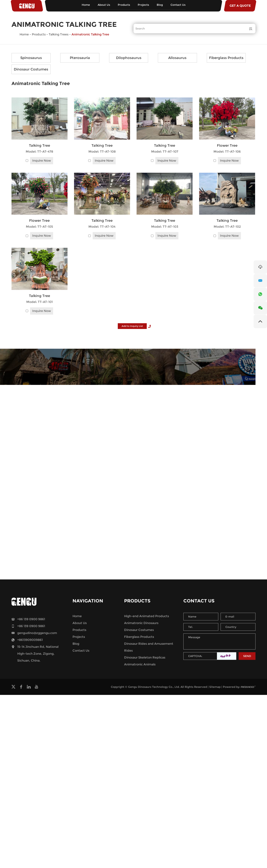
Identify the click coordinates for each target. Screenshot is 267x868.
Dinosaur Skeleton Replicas (145, 657)
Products (124, 5)
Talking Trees (59, 34)
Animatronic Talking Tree (90, 34)
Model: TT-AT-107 (165, 152)
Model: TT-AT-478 (39, 152)
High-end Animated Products (147, 616)
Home (86, 5)
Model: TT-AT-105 (39, 227)
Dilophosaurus (129, 58)
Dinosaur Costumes (31, 69)
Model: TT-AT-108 (102, 152)
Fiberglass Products (226, 58)
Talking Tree (40, 146)
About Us (104, 5)
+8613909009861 (30, 640)
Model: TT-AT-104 (102, 227)
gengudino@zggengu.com (37, 633)
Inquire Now (42, 161)
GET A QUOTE (240, 6)
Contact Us (178, 5)
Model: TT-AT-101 (40, 302)
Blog (160, 5)
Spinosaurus (31, 58)
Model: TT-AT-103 (165, 227)
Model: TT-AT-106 (227, 152)
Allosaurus (177, 58)
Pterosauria (80, 58)
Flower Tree (227, 146)
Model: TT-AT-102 (227, 227)
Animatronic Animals (140, 664)
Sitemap (215, 687)
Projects (143, 5)
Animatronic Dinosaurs (141, 623)
